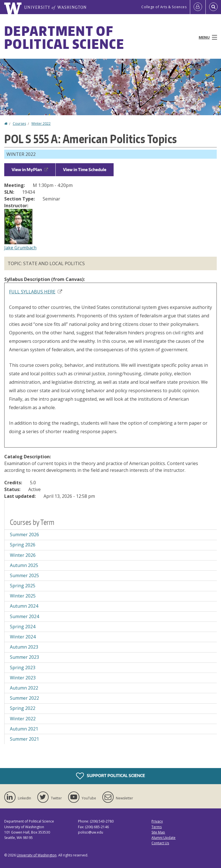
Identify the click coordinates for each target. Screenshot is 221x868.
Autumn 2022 (24, 688)
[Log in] (198, 7)
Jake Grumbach (20, 248)
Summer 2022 (24, 698)
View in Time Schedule (85, 170)
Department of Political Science (64, 37)
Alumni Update (163, 838)
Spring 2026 (23, 545)
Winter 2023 (23, 678)
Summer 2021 (24, 739)
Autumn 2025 (24, 565)
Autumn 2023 (24, 647)
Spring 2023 (23, 668)
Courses (19, 124)
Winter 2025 (23, 596)
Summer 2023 (24, 657)
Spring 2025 (23, 586)
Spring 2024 (23, 627)
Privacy (157, 821)
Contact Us (160, 843)
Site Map (158, 832)
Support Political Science (110, 776)
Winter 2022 (41, 124)
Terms (157, 827)
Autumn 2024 (24, 606)
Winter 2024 (23, 637)
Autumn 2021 (24, 729)
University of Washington (37, 855)
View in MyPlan (30, 170)
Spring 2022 (23, 708)
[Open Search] (213, 7)
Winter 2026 (23, 555)
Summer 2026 (24, 535)
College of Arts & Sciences (164, 7)
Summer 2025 (24, 575)
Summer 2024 (24, 616)
